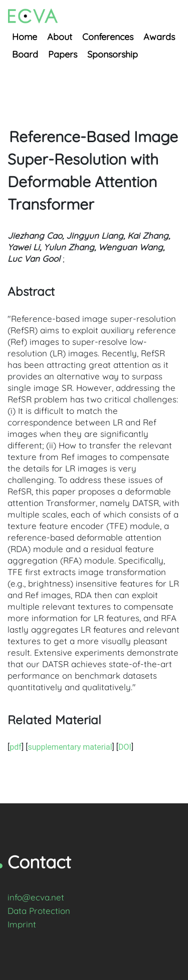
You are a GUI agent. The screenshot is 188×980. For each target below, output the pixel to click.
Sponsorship (113, 54)
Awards (159, 37)
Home (25, 37)
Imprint (22, 924)
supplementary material (70, 747)
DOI (125, 747)
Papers (63, 54)
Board (25, 54)
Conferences (108, 37)
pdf (16, 747)
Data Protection (39, 911)
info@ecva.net (36, 897)
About (60, 37)
